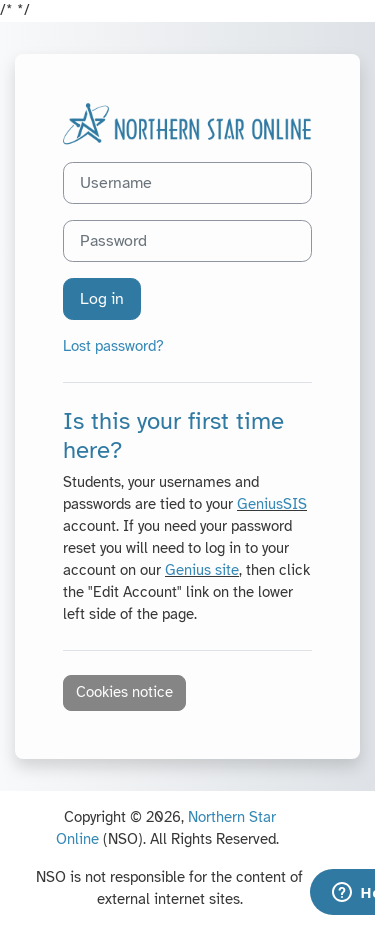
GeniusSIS (272, 504)
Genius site (202, 570)
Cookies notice (124, 692)
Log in (102, 299)
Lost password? (113, 346)
